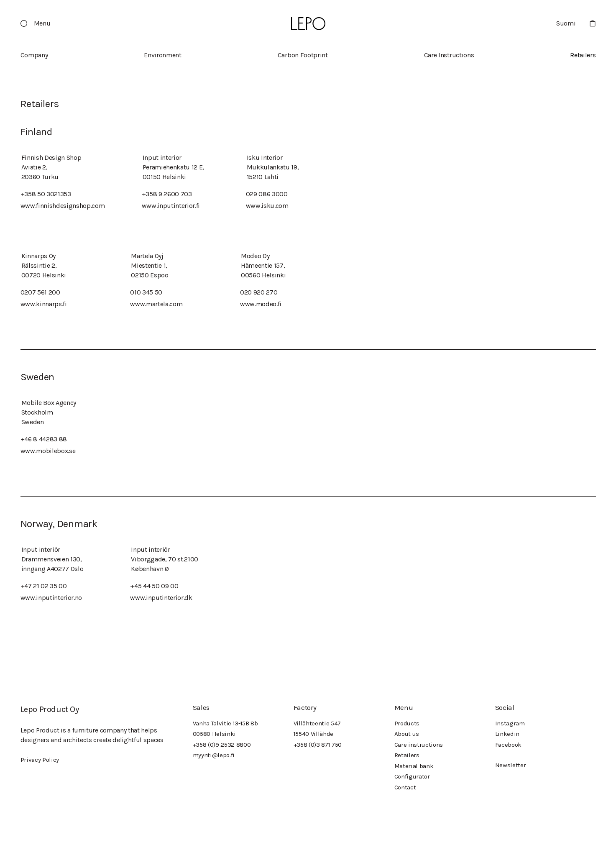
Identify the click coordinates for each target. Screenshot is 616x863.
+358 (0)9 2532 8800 (222, 745)
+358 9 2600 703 (167, 194)
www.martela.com (156, 304)
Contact (405, 787)
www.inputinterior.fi (171, 206)
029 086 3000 (267, 194)
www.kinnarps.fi (44, 304)
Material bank (414, 766)
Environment (162, 55)
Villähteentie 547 (317, 723)
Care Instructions (449, 55)
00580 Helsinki (215, 734)
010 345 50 (146, 292)
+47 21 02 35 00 (44, 586)
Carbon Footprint (303, 55)
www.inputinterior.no (51, 598)
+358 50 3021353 (46, 194)
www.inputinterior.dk (161, 598)
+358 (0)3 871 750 (318, 745)
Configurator (412, 776)
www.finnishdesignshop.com (63, 206)
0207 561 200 (40, 292)
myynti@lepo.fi (214, 755)
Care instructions (419, 745)
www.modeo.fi (261, 304)
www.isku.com (267, 206)
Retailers (583, 55)
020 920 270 (259, 292)
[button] (39, 23)
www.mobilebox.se (48, 451)
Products (407, 723)
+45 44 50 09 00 (154, 586)
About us (407, 734)
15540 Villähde (314, 734)
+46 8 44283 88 (44, 439)
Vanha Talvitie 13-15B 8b (225, 723)
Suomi (566, 23)
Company (34, 55)
